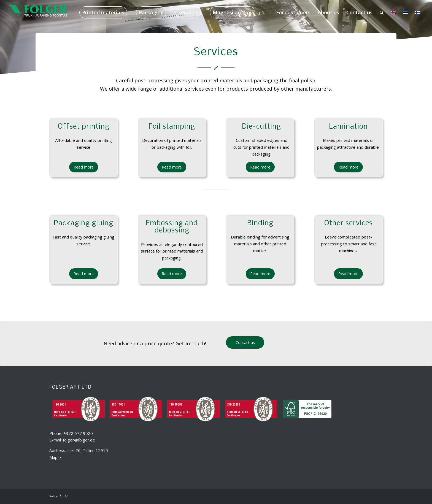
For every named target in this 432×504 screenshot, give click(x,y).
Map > (55, 457)
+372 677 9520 (78, 433)
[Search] (382, 12)
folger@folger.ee (79, 440)
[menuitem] (103, 12)
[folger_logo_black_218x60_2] (38, 12)
